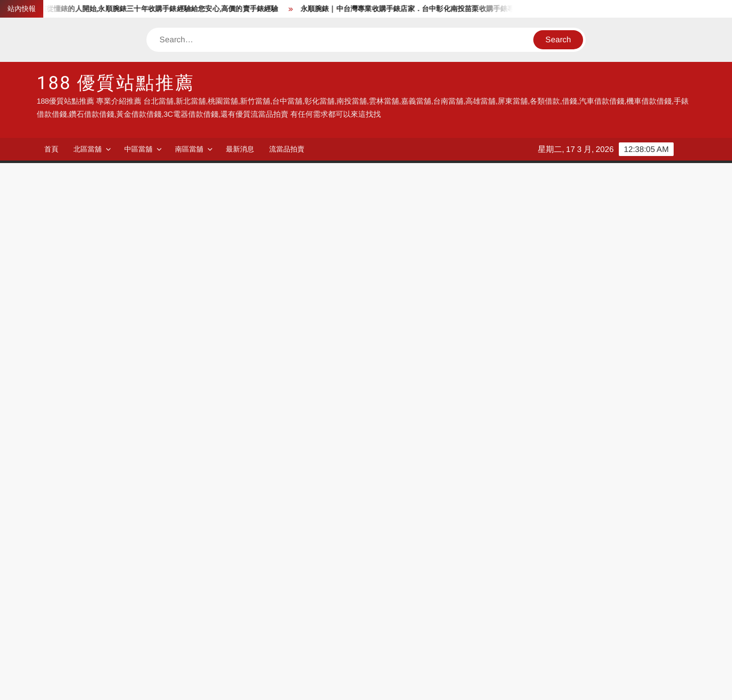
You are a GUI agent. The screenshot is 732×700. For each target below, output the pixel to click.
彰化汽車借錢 (490, 617)
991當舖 (75, 571)
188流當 (380, 571)
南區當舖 (189, 149)
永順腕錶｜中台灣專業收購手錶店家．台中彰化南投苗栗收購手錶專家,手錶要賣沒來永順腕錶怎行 (464, 9)
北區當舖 (88, 149)
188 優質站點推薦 (116, 83)
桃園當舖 (77, 587)
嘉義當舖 (77, 602)
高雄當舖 (178, 602)
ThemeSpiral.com (456, 683)
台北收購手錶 (85, 617)
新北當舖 (584, 571)
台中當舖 (178, 587)
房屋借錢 (77, 633)
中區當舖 (138, 149)
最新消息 (240, 149)
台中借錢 (280, 587)
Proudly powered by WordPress (296, 683)
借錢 (171, 556)
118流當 (278, 571)
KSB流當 (178, 571)
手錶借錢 (178, 633)
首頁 (51, 149)
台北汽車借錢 (186, 617)
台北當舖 (482, 571)
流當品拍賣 (287, 149)
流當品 (378, 602)
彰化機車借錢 (592, 617)
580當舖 (583, 556)
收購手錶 (280, 617)
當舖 (272, 556)
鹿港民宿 (178, 648)
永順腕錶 (77, 556)
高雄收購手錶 (85, 648)
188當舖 (380, 556)
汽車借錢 (381, 617)
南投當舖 (482, 587)
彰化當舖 (381, 587)
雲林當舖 (584, 587)
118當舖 (481, 556)
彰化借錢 (584, 602)
